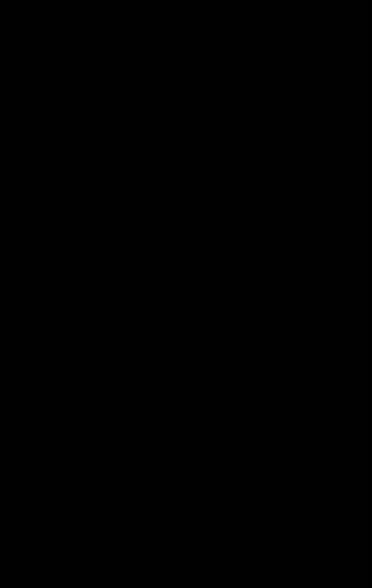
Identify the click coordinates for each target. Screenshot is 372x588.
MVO (118, 540)
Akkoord (322, 573)
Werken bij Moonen (283, 533)
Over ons (122, 512)
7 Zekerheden (202, 533)
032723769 (285, 226)
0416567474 (286, 217)
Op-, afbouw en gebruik (287, 540)
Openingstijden (203, 519)
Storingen (198, 526)
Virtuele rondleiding (131, 533)
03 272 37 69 (254, 24)
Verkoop (197, 540)
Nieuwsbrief (125, 519)
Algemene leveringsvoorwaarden (295, 519)
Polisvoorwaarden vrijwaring (291, 526)
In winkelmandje (264, 157)
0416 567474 (253, 17)
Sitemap (197, 547)
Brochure (122, 526)
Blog (118, 547)
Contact (197, 512)
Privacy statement (282, 512)
